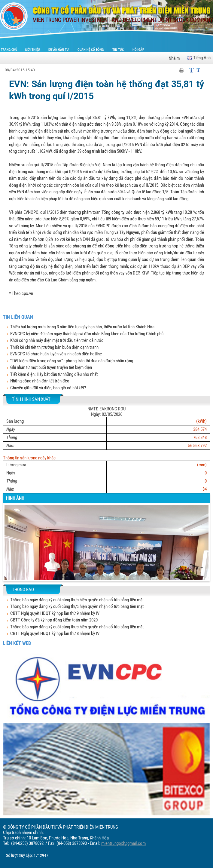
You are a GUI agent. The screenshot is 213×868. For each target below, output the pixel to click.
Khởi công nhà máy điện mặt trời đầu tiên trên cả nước (57, 340)
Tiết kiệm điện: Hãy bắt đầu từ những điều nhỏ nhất (54, 374)
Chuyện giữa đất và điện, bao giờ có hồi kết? (48, 388)
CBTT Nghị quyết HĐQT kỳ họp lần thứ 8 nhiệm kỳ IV (55, 633)
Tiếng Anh (199, 58)
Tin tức (119, 50)
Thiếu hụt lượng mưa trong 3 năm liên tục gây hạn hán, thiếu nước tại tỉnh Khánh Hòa (82, 327)
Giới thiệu (33, 50)
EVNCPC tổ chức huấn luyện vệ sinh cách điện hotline (56, 354)
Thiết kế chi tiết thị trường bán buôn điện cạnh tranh (54, 347)
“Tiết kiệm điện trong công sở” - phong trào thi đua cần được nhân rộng (72, 361)
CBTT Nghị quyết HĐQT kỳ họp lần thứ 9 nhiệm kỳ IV (55, 613)
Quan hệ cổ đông (91, 50)
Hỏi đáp (138, 50)
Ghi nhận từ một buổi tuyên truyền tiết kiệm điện (51, 367)
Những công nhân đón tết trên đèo (40, 381)
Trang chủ (9, 50)
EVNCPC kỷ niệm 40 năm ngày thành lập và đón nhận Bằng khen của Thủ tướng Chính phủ (87, 334)
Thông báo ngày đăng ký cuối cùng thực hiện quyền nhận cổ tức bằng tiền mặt (77, 600)
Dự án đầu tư (59, 50)
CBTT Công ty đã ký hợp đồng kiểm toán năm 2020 (54, 620)
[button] (9, 547)
